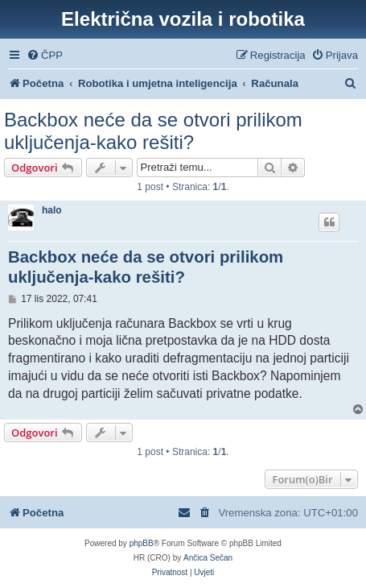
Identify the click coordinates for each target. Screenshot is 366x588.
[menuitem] (45, 55)
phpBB (142, 543)
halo (52, 210)
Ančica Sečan (208, 558)
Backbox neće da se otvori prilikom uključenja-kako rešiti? (153, 131)
